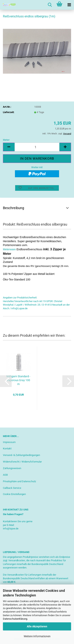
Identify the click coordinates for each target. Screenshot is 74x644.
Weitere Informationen (37, 636)
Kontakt (7, 448)
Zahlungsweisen (12, 468)
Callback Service (12, 488)
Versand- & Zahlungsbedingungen (21, 455)
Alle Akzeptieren (37, 626)
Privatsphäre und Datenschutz (19, 481)
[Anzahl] (37, 147)
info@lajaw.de (11, 529)
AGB (5, 475)
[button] (9, 147)
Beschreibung (13, 208)
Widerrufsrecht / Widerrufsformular (22, 462)
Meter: (6, 140)
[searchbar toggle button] (50, 5)
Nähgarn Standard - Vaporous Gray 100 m (18, 380)
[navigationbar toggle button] (69, 5)
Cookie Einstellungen (14, 494)
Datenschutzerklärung (15, 619)
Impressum (9, 442)
